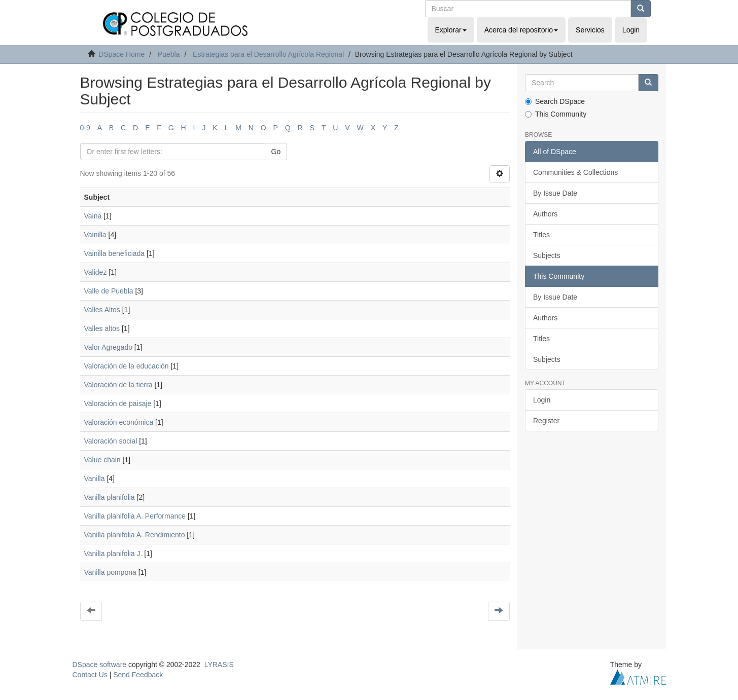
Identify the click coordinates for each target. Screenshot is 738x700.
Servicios (590, 30)
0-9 (85, 128)
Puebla (169, 54)
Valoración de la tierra (118, 385)
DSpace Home (121, 54)
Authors (545, 214)
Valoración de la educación (127, 366)
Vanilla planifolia (110, 497)
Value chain (102, 460)
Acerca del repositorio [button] (521, 30)
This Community (556, 114)
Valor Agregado (108, 347)
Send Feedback (138, 675)
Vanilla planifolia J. (113, 554)
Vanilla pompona (110, 572)
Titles (541, 235)
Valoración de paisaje (118, 403)
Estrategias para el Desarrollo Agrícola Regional (268, 54)
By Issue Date (555, 193)
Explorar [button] (451, 30)
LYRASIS (219, 665)
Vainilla (95, 235)
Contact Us (90, 675)
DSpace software (100, 665)
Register (546, 421)
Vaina (93, 216)
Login (542, 400)
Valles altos (102, 328)
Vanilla (95, 478)
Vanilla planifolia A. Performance (135, 516)
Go (276, 152)
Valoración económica (119, 422)
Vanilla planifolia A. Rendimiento (135, 535)
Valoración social (111, 441)
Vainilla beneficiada (115, 253)
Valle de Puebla (109, 291)
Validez (96, 272)
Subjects (547, 255)
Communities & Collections (575, 172)
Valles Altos (102, 310)
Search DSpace (555, 101)
